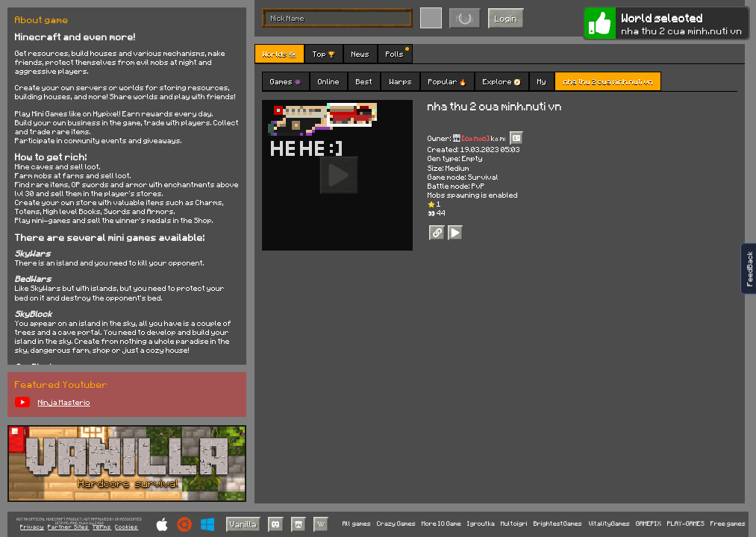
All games (357, 524)
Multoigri (514, 524)
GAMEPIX (649, 524)
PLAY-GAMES (686, 524)
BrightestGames (558, 524)
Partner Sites (68, 527)
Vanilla (243, 524)
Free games (728, 524)
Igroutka (481, 524)
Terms (102, 527)
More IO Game (441, 524)
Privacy (32, 527)
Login (506, 18)
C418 (99, 523)
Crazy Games (396, 524)
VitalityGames (609, 524)
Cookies (126, 527)
